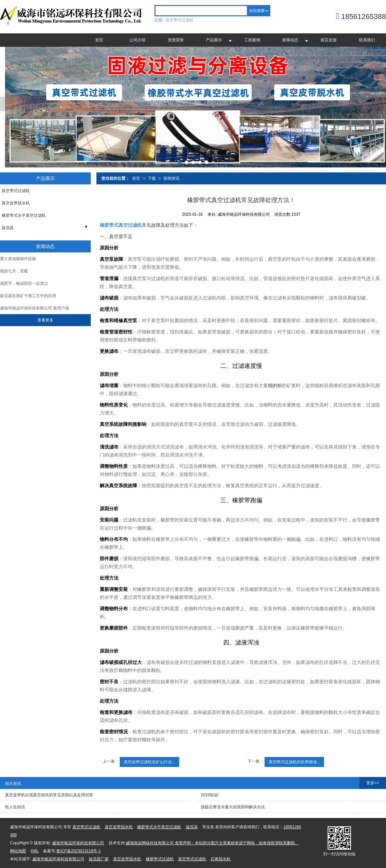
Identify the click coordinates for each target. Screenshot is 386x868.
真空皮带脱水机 (16, 203)
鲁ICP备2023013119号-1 (79, 851)
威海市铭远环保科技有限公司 (78, 843)
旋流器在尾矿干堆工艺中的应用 (28, 296)
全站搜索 (257, 11)
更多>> (373, 783)
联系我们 (367, 40)
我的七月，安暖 (14, 271)
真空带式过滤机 (179, 20)
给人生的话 (15, 807)
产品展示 (214, 40)
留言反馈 (329, 40)
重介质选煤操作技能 (18, 259)
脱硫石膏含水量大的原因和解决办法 (233, 807)
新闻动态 (290, 40)
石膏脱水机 (221, 859)
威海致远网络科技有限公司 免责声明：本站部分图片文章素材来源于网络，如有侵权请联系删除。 (212, 843)
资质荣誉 (176, 40)
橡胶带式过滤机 (160, 859)
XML (35, 851)
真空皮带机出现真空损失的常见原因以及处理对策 (49, 795)
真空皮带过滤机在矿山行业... (149, 762)
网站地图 (18, 851)
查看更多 (45, 320)
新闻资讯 (171, 178)
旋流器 (8, 228)
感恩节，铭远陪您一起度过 (24, 283)
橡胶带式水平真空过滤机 (24, 215)
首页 (99, 40)
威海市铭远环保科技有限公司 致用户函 (35, 308)
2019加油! (210, 795)
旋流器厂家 (99, 859)
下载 (152, 178)
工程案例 (252, 40)
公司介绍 (137, 40)
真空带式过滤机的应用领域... (294, 762)
